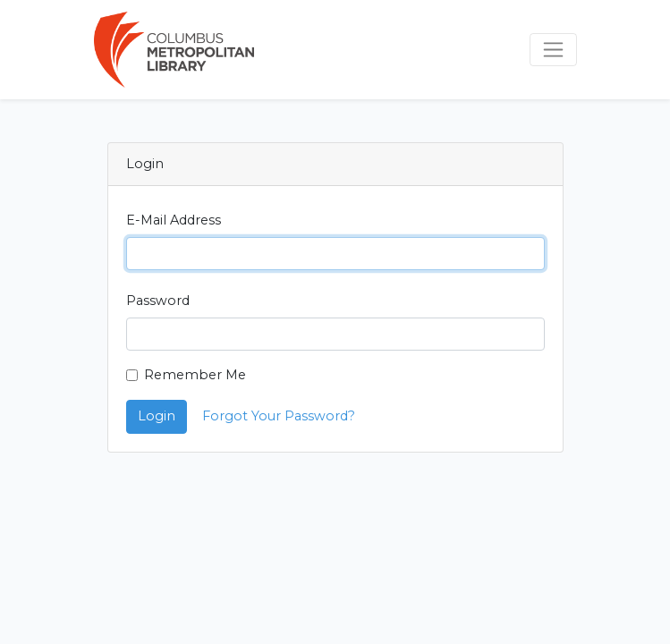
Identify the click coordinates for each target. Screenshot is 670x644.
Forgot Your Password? (279, 416)
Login (157, 416)
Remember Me (195, 375)
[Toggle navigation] (553, 50)
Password (158, 301)
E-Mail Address (174, 220)
